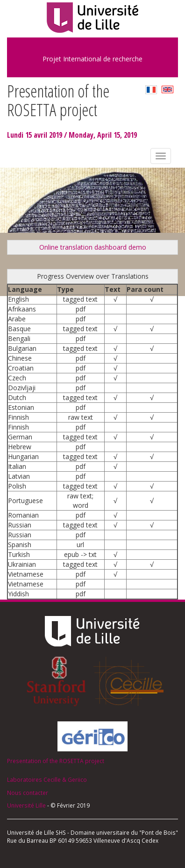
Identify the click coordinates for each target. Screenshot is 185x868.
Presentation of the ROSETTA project (56, 761)
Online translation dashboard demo (93, 247)
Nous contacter (28, 793)
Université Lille (26, 805)
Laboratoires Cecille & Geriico (47, 779)
